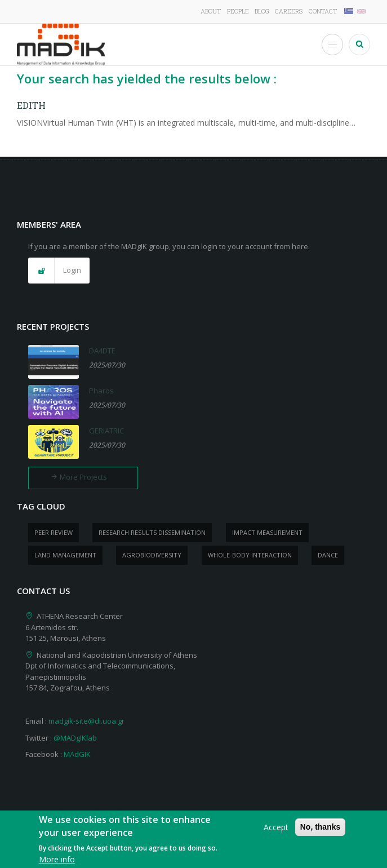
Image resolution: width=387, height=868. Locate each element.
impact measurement (267, 532)
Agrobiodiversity (152, 555)
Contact (323, 11)
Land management (65, 555)
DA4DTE (102, 351)
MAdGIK (77, 754)
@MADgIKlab (75, 738)
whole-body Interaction (250, 555)
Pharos (101, 391)
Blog (262, 11)
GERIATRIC (106, 431)
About (211, 11)
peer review (54, 532)
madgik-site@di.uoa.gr (86, 721)
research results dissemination (152, 532)
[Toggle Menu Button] (332, 45)
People (238, 11)
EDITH (31, 105)
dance (328, 555)
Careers (289, 11)
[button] (59, 271)
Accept (276, 833)
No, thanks (321, 832)
